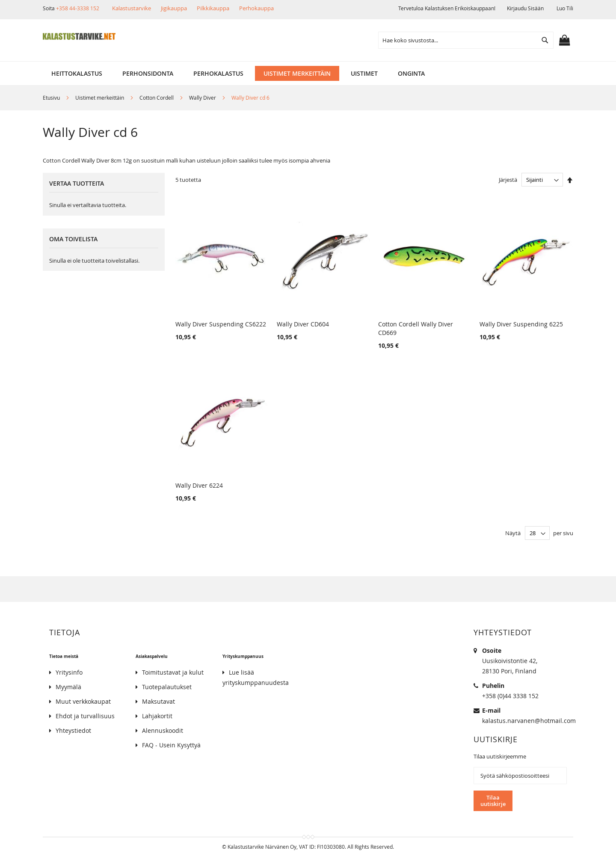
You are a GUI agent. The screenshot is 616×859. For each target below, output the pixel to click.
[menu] (308, 73)
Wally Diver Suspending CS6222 (221, 324)
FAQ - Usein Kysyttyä (171, 745)
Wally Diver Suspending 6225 (521, 324)
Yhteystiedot (73, 730)
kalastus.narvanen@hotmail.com (529, 721)
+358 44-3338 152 (78, 8)
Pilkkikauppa (213, 8)
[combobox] (466, 40)
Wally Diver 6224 (199, 485)
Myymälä (68, 687)
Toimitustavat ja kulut (173, 672)
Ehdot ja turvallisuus (85, 716)
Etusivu (52, 98)
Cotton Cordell (157, 98)
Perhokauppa (256, 8)
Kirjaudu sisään (525, 8)
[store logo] (79, 36)
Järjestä (508, 180)
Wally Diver (203, 98)
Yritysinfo (69, 672)
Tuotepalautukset (167, 687)
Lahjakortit (157, 716)
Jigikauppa (174, 8)
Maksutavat (158, 701)
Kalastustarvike (132, 8)
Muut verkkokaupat (83, 701)
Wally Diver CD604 (303, 324)
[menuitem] (77, 73)
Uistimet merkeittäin (100, 98)
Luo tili (565, 8)
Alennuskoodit (163, 730)
